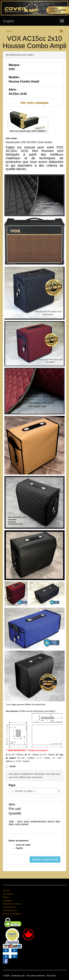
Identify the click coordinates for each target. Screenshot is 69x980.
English (9, 21)
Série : (13, 90)
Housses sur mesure (12, 904)
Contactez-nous (10, 910)
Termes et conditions (12, 914)
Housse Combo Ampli (24, 81)
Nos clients (8, 894)
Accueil (6, 891)
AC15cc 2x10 (18, 94)
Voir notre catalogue (35, 103)
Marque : (15, 65)
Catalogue (7, 900)
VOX (12, 69)
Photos (6, 897)
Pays (12, 785)
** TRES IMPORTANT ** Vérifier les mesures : (27, 750)
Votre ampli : (12, 138)
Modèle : (15, 77)
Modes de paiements (19, 841)
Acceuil (9, 31)
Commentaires (9, 907)
